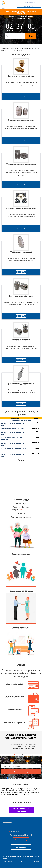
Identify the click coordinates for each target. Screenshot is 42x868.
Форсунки (17, 755)
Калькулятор (29, 6)
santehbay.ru (21, 857)
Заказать (21, 96)
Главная (10, 755)
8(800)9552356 (29, 3)
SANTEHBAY (8, 823)
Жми (31, 36)
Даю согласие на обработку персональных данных (21, 778)
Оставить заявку (21, 840)
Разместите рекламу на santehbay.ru (21, 810)
